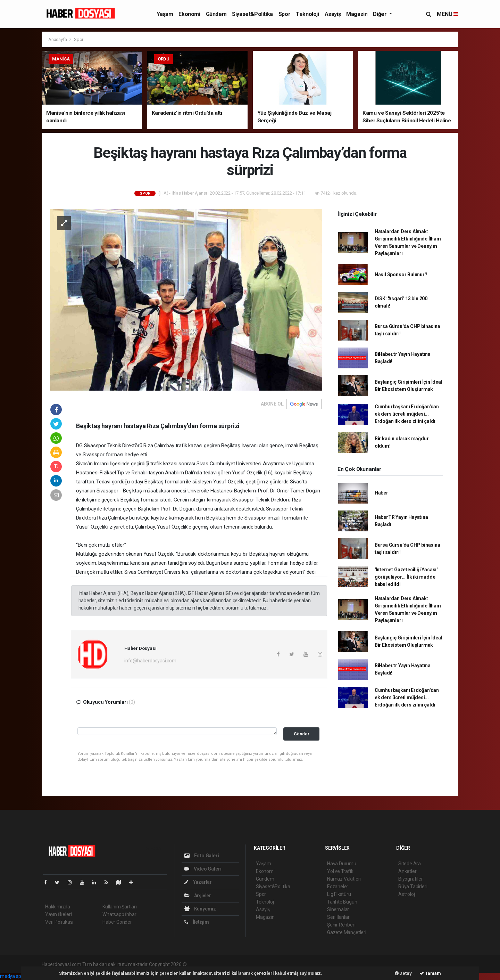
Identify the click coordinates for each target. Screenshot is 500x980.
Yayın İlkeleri (58, 914)
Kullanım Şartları (120, 907)
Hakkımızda (58, 907)
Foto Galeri (202, 856)
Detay (403, 973)
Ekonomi (189, 14)
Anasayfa (58, 39)
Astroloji (407, 894)
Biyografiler (411, 879)
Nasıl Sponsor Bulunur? (401, 275)
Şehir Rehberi (341, 925)
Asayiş (333, 14)
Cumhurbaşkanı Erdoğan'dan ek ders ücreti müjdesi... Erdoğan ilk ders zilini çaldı (407, 414)
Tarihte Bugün (342, 902)
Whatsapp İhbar (119, 914)
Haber (381, 493)
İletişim (197, 922)
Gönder (302, 734)
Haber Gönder (117, 922)
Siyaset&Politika (252, 14)
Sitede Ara (410, 864)
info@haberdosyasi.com (150, 661)
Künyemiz (200, 909)
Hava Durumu (342, 864)
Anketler (407, 871)
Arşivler (198, 896)
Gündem (216, 14)
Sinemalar (338, 909)
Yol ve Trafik (340, 871)
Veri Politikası (59, 922)
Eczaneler (338, 887)
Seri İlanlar (338, 917)
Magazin (357, 14)
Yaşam (165, 14)
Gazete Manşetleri (347, 932)
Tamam (430, 973)
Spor (284, 14)
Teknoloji (307, 14)
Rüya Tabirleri (413, 887)
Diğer (380, 14)
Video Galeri (203, 869)
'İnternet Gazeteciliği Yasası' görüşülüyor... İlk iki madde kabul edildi (406, 577)
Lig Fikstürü (339, 894)
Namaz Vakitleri (344, 879)
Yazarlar (198, 882)
